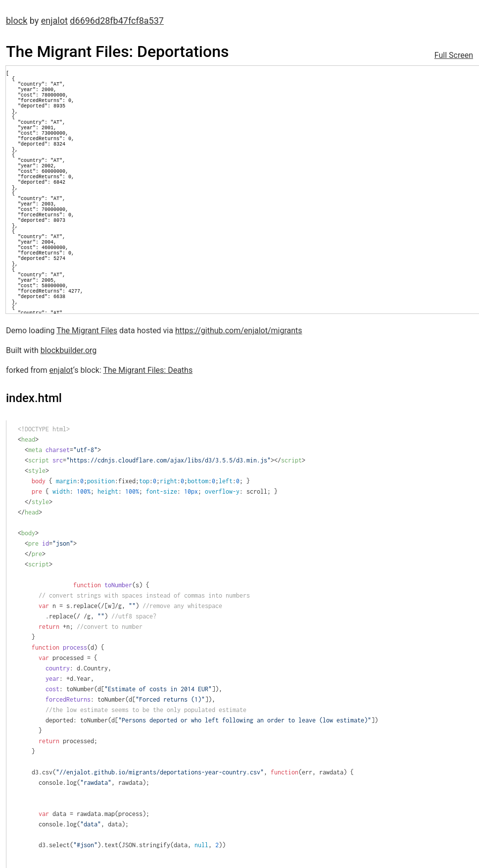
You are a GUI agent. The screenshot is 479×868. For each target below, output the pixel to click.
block (17, 21)
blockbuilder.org (69, 350)
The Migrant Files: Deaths (148, 370)
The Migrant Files (87, 331)
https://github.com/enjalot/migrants (239, 331)
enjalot (54, 21)
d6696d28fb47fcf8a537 (117, 21)
